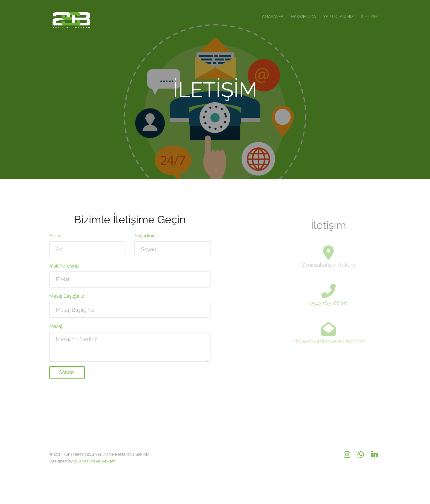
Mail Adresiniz (64, 269)
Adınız (56, 238)
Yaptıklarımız (338, 17)
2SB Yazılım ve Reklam (95, 461)
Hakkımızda (303, 17)
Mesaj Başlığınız (67, 299)
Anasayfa (273, 17)
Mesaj (56, 329)
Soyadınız (145, 238)
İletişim (369, 17)
